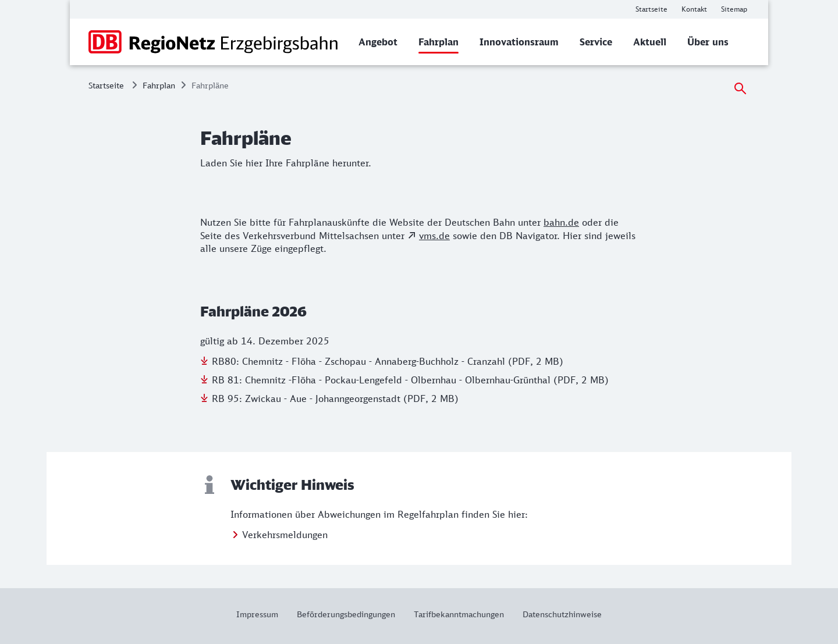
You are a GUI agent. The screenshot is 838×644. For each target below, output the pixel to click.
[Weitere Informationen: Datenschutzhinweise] (558, 614)
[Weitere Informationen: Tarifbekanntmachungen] (459, 614)
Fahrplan (159, 85)
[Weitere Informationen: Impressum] (262, 614)
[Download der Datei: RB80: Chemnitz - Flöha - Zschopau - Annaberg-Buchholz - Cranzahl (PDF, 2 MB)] (382, 361)
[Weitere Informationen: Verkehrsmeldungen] (279, 535)
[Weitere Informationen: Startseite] (651, 9)
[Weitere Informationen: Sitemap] (734, 9)
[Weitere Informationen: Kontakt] (694, 9)
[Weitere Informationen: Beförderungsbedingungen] (346, 614)
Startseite (106, 85)
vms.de (434, 236)
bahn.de (561, 222)
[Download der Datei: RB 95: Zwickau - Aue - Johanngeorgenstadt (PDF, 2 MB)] (329, 399)
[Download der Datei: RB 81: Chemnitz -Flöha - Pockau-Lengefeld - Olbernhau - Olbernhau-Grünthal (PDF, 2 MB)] (404, 380)
